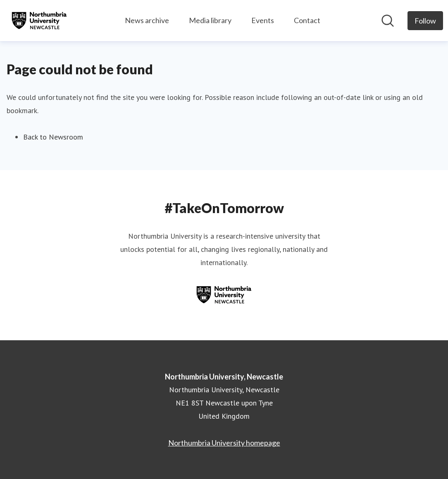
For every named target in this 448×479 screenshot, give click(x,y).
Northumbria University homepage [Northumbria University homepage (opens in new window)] (224, 443)
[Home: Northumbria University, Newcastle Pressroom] (39, 21)
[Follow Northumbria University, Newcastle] (425, 21)
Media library (210, 20)
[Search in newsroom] (388, 21)
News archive (147, 20)
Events (263, 20)
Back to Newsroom (53, 137)
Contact (307, 20)
